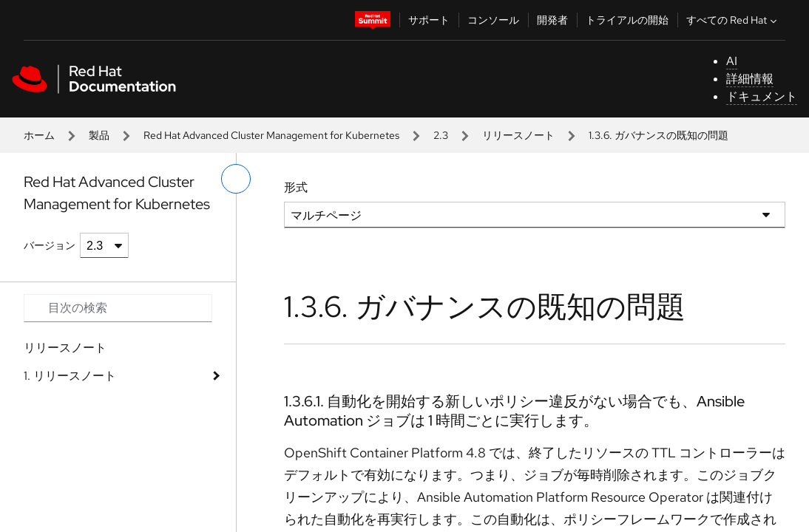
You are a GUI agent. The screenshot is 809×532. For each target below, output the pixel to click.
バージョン (50, 245)
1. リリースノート (70, 376)
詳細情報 (750, 79)
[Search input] (118, 308)
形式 (296, 187)
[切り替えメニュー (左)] (236, 179)
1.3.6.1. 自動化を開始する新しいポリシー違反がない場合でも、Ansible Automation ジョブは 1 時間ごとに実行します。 (514, 411)
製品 (99, 135)
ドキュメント (762, 96)
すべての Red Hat (733, 20)
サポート (429, 20)
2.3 (441, 135)
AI (732, 61)
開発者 (552, 20)
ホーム (39, 135)
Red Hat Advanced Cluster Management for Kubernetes (271, 135)
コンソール (493, 20)
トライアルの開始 (627, 20)
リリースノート (518, 135)
